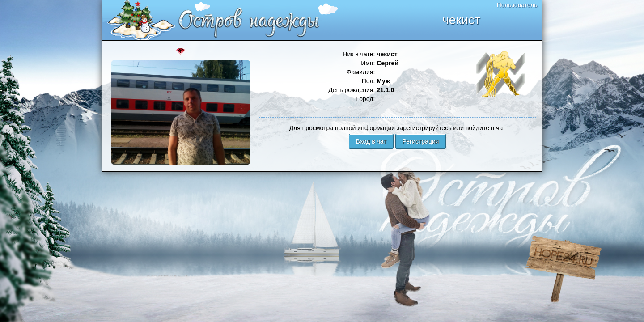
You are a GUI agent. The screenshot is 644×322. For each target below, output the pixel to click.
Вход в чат (371, 141)
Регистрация (421, 141)
